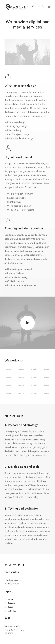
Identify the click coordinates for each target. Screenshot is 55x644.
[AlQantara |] (17, 7)
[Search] (32, 7)
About (11, 599)
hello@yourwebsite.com (14, 580)
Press (10, 607)
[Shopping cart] (41, 7)
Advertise (12, 611)
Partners (11, 603)
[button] (49, 7)
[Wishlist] (37, 7)
